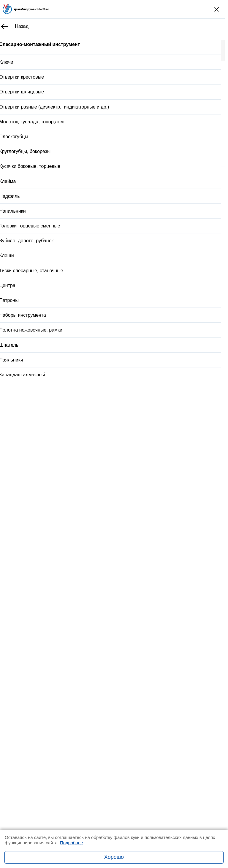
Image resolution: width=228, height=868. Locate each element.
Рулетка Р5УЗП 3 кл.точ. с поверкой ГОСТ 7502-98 (106, 569)
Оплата (133, 333)
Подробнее (72, 843)
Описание (46, 350)
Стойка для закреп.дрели (79, 458)
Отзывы (74, 350)
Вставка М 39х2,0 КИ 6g (78, 531)
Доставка (98, 333)
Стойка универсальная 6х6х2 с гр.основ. (95, 495)
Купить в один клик (115, 318)
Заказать (59, 652)
